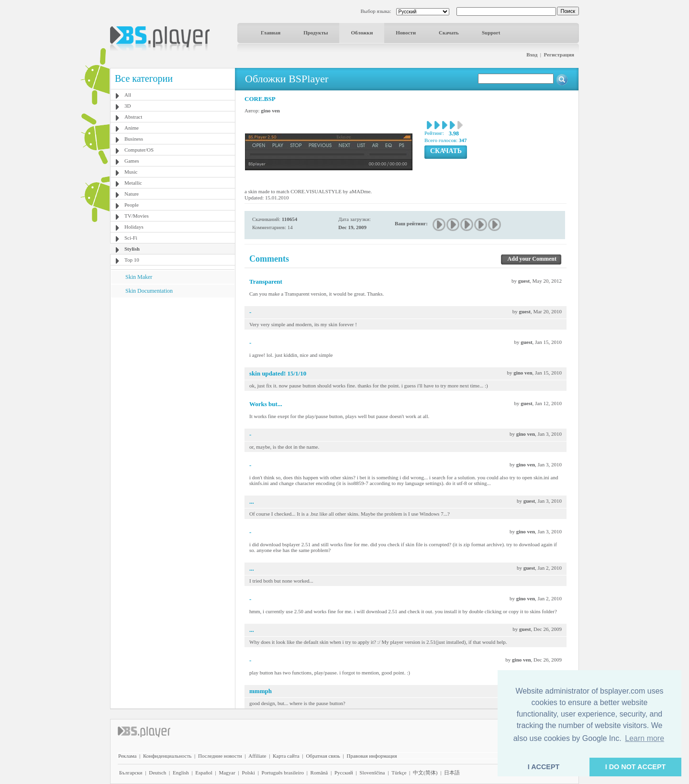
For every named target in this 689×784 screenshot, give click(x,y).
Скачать (449, 33)
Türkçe (399, 773)
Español (204, 773)
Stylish (132, 249)
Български (131, 773)
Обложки (362, 33)
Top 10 (132, 260)
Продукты (316, 33)
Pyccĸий (344, 773)
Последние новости (220, 756)
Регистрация (559, 55)
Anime (132, 128)
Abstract (133, 117)
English (181, 773)
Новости (406, 33)
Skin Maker (139, 277)
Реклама (127, 756)
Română (319, 773)
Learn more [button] (645, 738)
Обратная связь (323, 756)
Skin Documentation (149, 291)
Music (131, 172)
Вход (532, 55)
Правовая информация (372, 756)
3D (128, 106)
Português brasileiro (283, 773)
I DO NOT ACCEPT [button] (636, 767)
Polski (248, 773)
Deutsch (157, 773)
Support (491, 33)
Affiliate (257, 756)
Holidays (134, 227)
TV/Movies (137, 216)
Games (132, 161)
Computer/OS (139, 150)
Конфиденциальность (167, 756)
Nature (132, 194)
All (128, 95)
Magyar (227, 773)
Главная (271, 33)
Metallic (133, 183)
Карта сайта (286, 756)
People (132, 205)
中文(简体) (425, 773)
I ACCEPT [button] (544, 767)
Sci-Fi (131, 238)
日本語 (452, 773)
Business (134, 139)
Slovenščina (372, 773)
